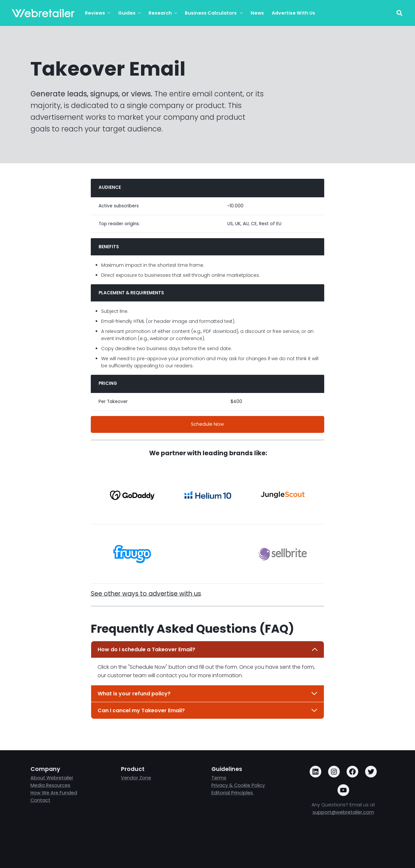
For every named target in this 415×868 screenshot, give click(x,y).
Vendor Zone (136, 778)
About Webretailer (52, 778)
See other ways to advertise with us (146, 594)
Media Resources (50, 785)
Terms (219, 778)
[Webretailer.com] (43, 13)
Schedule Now (207, 424)
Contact (40, 800)
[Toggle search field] (399, 13)
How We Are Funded (54, 793)
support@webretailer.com (343, 812)
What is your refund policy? (208, 694)
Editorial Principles (233, 793)
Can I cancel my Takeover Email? (208, 710)
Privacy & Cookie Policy (238, 785)
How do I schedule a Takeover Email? (208, 649)
